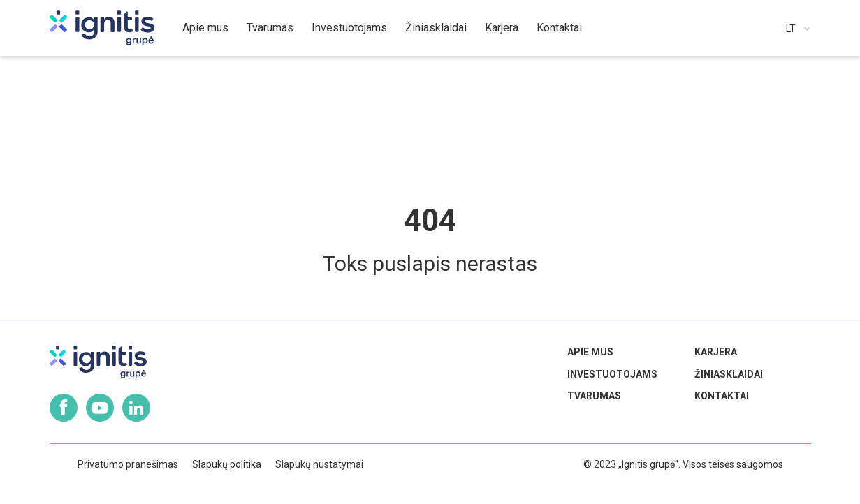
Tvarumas (594, 396)
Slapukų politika (227, 464)
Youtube (100, 408)
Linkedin (136, 408)
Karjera (716, 352)
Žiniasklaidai (729, 374)
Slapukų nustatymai (319, 464)
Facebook (64, 408)
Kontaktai (722, 396)
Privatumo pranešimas (128, 464)
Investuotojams (612, 374)
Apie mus (590, 352)
